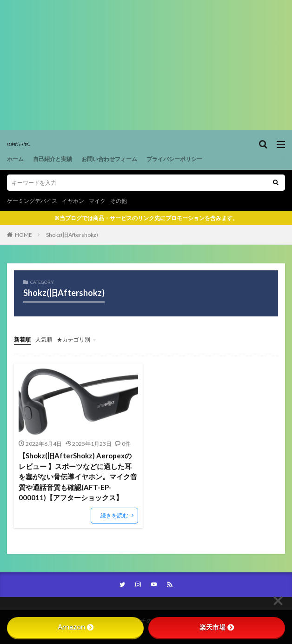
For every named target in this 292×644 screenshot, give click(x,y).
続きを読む (114, 515)
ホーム (15, 159)
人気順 (44, 339)
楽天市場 (217, 627)
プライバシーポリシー (174, 159)
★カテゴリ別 (73, 339)
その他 (119, 201)
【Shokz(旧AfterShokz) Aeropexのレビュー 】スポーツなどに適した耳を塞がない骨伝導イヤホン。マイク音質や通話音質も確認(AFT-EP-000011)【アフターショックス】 (78, 476)
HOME (23, 235)
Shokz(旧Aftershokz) (72, 235)
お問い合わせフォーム (109, 159)
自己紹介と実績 (53, 159)
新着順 (22, 339)
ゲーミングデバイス (32, 201)
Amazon (76, 627)
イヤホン (73, 201)
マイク (97, 201)
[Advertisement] (146, 65)
